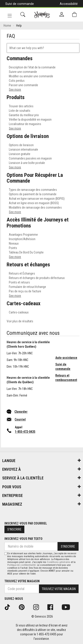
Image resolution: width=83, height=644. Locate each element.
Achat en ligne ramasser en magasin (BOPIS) (37, 199)
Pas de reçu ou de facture (25, 291)
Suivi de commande (20, 4)
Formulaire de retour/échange (27, 287)
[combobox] (43, 48)
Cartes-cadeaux (19, 312)
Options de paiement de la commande (33, 194)
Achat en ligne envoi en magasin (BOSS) (34, 203)
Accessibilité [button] (69, 4)
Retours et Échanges (22, 273)
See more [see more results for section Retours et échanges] (15, 296)
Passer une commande (23, 85)
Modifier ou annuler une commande (31, 76)
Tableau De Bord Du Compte (26, 252)
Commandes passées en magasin (30, 158)
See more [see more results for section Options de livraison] (15, 167)
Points (13, 248)
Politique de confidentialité (21, 565)
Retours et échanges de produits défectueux (37, 278)
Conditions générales (59, 562)
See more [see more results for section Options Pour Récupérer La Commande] (15, 212)
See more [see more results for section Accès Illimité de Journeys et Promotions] (15, 257)
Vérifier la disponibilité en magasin (30, 120)
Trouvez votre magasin (22, 581)
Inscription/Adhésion (22, 239)
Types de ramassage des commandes (33, 190)
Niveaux (14, 243)
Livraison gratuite (20, 154)
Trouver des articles (21, 106)
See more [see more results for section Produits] (15, 128)
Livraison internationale (23, 150)
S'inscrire (14, 529)
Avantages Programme (23, 235)
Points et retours (19, 282)
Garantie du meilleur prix (24, 115)
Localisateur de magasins (25, 124)
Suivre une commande (23, 72)
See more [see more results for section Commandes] (15, 90)
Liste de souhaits (20, 111)
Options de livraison (21, 145)
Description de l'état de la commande (32, 67)
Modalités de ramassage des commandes (35, 207)
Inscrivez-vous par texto (23, 539)
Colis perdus (17, 81)
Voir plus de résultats (20, 321)
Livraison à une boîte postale (27, 163)
